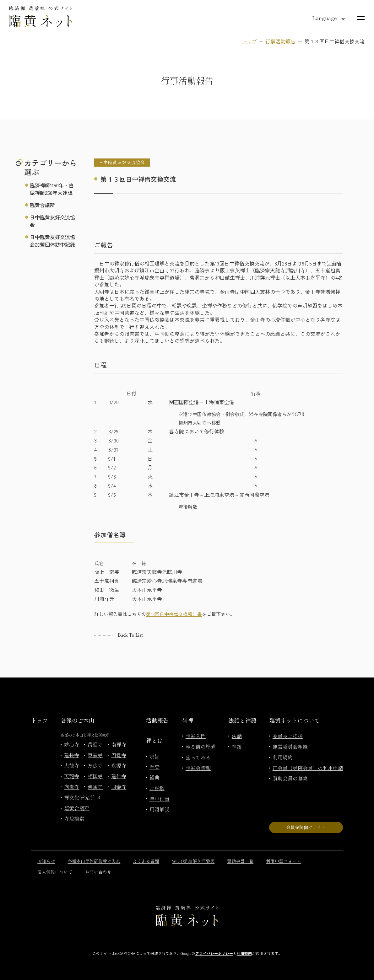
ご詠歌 (157, 788)
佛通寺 (95, 787)
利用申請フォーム (284, 861)
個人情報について (55, 872)
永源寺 (119, 765)
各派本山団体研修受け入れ (94, 861)
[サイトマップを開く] (361, 18)
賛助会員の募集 (290, 778)
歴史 (154, 767)
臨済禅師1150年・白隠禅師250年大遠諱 (52, 189)
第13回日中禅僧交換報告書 (174, 614)
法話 (237, 736)
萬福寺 (95, 744)
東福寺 (95, 755)
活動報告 (157, 720)
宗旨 (154, 756)
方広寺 (95, 765)
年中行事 (160, 799)
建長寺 (72, 755)
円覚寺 (119, 755)
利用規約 (283, 757)
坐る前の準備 (201, 747)
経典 (154, 777)
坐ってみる (198, 757)
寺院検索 (74, 818)
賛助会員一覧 (240, 861)
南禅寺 (119, 744)
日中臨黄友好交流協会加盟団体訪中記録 (52, 241)
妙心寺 (72, 744)
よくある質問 (146, 861)
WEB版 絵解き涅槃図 (193, 861)
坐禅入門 (196, 736)
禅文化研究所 (82, 797)
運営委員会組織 (290, 747)
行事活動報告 (280, 41)
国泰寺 (119, 787)
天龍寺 (72, 776)
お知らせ (46, 861)
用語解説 (160, 809)
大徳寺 (72, 765)
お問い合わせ (98, 872)
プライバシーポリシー (214, 953)
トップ (249, 41)
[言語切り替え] (323, 18)
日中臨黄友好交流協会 (52, 221)
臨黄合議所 (42, 205)
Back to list (130, 635)
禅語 (237, 747)
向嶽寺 (72, 787)
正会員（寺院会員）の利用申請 (308, 768)
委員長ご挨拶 (288, 736)
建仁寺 (119, 776)
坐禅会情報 (198, 768)
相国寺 (95, 776)
